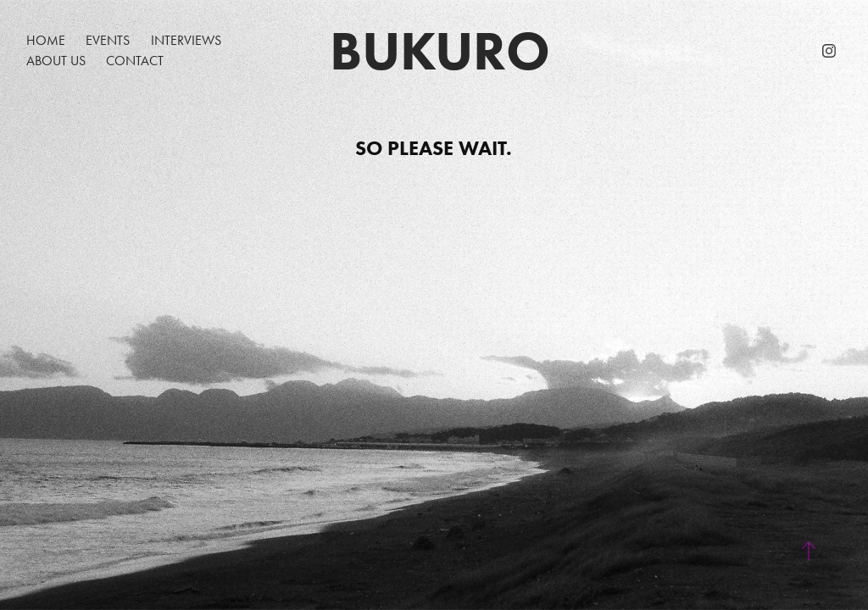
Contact (135, 61)
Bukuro (440, 51)
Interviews (186, 40)
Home (46, 40)
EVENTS (108, 40)
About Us (56, 61)
